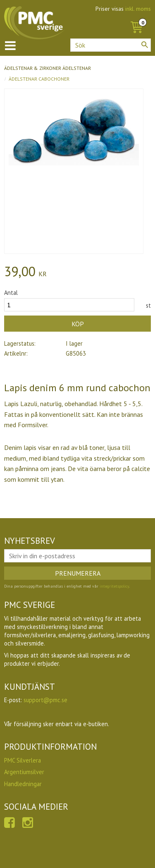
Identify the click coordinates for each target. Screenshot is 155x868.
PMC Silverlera (23, 760)
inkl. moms (138, 9)
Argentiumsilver (24, 772)
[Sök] (145, 45)
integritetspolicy (114, 586)
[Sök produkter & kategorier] (111, 45)
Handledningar (23, 784)
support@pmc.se (45, 700)
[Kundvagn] (136, 18)
